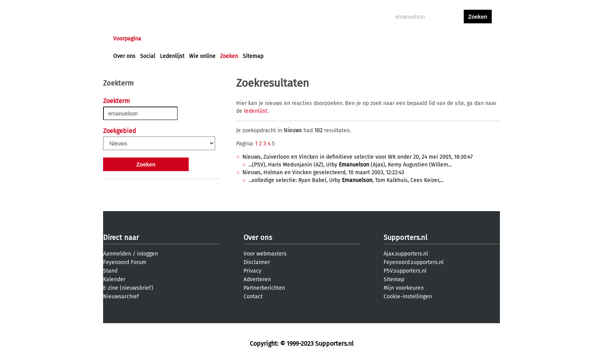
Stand (110, 271)
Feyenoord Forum (125, 262)
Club (250, 39)
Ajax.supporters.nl (406, 254)
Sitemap (253, 56)
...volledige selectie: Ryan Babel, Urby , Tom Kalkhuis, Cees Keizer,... (346, 180)
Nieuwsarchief (121, 297)
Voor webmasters (265, 254)
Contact (253, 297)
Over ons (124, 56)
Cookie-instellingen (408, 297)
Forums (189, 39)
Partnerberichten (264, 288)
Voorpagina (127, 39)
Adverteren (257, 279)
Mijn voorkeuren (404, 288)
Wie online (202, 56)
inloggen (448, 39)
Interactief (221, 39)
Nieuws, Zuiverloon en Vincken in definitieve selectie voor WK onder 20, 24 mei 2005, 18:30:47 (358, 157)
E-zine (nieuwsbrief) (128, 288)
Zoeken (229, 56)
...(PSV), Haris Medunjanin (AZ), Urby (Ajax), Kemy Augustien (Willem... (350, 165)
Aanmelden (117, 254)
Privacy (252, 271)
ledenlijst (256, 111)
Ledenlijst (172, 56)
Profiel (273, 39)
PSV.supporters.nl (405, 271)
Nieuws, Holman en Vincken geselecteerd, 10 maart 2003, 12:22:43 (323, 172)
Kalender (114, 279)
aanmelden (478, 39)
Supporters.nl (405, 238)
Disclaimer (257, 262)
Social (148, 56)
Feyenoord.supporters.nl (414, 262)
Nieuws (160, 39)
